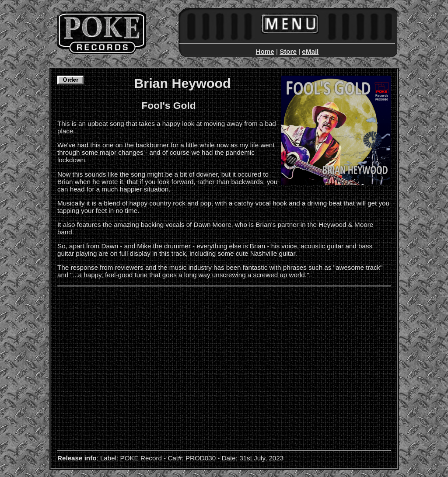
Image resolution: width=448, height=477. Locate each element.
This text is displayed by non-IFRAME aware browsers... (224, 32)
